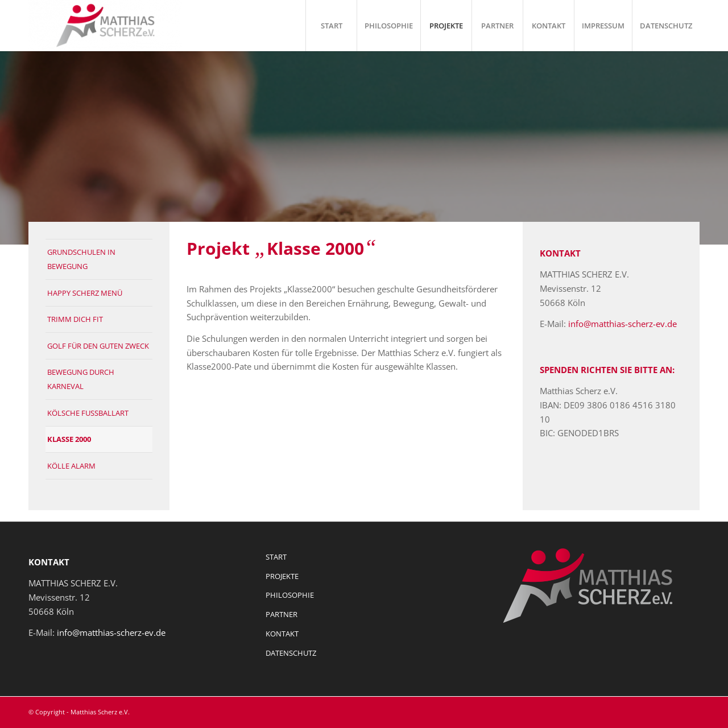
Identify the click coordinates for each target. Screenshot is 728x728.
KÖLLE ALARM (71, 466)
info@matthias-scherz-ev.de (622, 324)
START (276, 557)
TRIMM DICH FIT (75, 319)
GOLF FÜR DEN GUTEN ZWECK (98, 346)
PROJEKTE (282, 576)
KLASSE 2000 (69, 439)
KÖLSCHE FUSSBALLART (88, 413)
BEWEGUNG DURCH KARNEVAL (81, 379)
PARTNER (282, 614)
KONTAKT (282, 634)
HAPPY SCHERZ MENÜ (85, 293)
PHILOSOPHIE (290, 595)
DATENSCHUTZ (291, 653)
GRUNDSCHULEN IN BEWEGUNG (81, 259)
